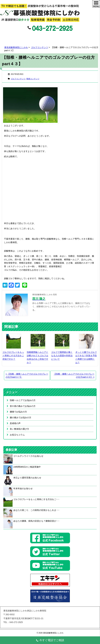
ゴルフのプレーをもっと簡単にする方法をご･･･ (36, 499)
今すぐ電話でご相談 (50, 641)
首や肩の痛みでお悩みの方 (23, 406)
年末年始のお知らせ (23, 488)
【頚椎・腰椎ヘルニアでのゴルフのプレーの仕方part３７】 (27, 375)
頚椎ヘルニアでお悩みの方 (23, 400)
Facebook (43, 37)
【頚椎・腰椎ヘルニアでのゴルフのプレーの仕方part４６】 (74, 375)
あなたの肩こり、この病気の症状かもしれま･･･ (36, 510)
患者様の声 (15, 423)
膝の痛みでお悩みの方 (21, 418)
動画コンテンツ (33, 79)
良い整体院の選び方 (19, 429)
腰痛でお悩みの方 (18, 412)
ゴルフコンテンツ (40, 47)
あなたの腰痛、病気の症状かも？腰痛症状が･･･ (36, 521)
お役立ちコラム (17, 435)
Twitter (50, 37)
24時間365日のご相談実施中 (27, 467)
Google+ (56, 37)
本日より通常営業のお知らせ (27, 478)
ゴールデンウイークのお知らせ (28, 456)
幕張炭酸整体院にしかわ (16, 47)
